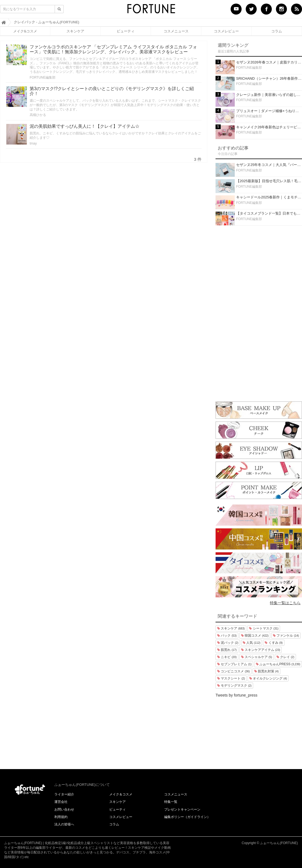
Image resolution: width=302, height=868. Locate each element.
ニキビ (227, 657)
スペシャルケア (257, 657)
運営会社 (61, 802)
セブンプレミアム (234, 664)
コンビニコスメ (234, 671)
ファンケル (286, 636)
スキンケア (75, 31)
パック (227, 636)
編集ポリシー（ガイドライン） (187, 817)
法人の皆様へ (64, 824)
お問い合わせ (64, 809)
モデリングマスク (234, 686)
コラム (277, 31)
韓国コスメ (255, 636)
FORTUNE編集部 (43, 77)
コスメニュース (176, 31)
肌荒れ (227, 650)
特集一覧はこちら (285, 603)
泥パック (228, 643)
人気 (251, 643)
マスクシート (231, 678)
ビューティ (126, 31)
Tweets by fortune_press (237, 695)
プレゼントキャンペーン (182, 809)
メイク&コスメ (25, 31)
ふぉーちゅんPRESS (278, 664)
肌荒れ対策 (266, 671)
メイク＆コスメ (121, 794)
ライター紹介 (64, 794)
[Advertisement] (259, 312)
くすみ (274, 643)
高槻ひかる (38, 115)
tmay (33, 143)
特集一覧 (171, 802)
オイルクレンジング (268, 678)
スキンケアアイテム (261, 650)
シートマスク (264, 628)
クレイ (285, 657)
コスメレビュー (226, 31)
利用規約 (61, 817)
